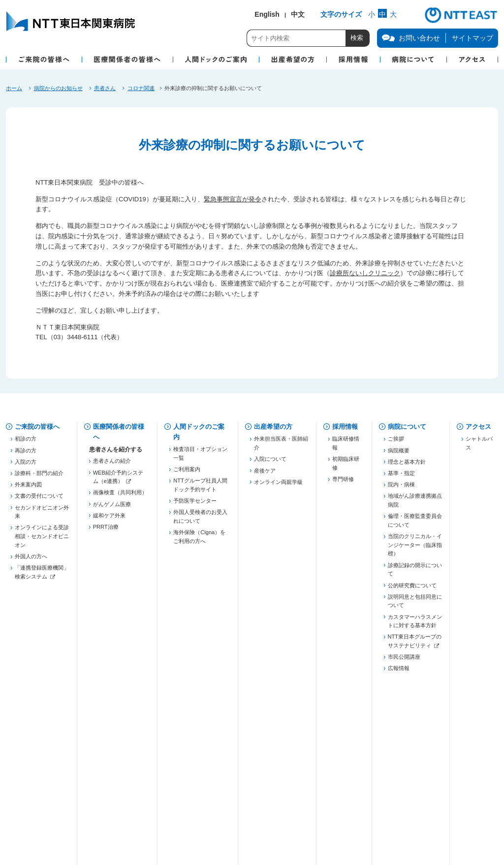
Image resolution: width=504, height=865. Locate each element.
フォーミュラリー (115, 745)
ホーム (14, 88)
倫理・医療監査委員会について (415, 524)
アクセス (478, 427)
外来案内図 (28, 488)
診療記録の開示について (415, 573)
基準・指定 (401, 477)
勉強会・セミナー (115, 664)
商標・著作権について (129, 811)
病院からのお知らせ (58, 88)
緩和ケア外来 (109, 519)
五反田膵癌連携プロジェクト (120, 596)
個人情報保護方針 (124, 781)
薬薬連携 (104, 569)
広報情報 (399, 672)
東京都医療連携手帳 (117, 580)
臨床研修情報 (346, 447)
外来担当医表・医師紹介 (281, 447)
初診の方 (26, 443)
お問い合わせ (34, 781)
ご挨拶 (396, 443)
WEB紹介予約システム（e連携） (118, 481)
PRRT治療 (106, 531)
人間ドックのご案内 (199, 432)
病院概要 (399, 454)
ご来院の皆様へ (37, 427)
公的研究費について (412, 589)
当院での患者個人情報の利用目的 (242, 781)
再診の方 (26, 454)
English (267, 14)
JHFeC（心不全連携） (120, 632)
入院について (270, 463)
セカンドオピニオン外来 (42, 515)
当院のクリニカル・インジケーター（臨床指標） (415, 549)
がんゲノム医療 (112, 508)
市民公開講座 (404, 661)
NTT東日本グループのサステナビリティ (415, 645)
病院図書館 (351, 781)
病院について (407, 427)
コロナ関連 (141, 88)
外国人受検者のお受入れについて (200, 520)
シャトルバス (479, 447)
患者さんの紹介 (112, 465)
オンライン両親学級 (278, 485)
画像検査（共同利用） (120, 496)
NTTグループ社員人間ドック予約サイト (200, 489)
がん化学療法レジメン (120, 734)
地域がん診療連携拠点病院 (415, 504)
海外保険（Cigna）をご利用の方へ (199, 541)
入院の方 (26, 465)
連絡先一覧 (107, 690)
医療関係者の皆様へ (119, 432)
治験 (98, 722)
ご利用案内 (187, 473)
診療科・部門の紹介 (39, 477)
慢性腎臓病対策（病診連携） (120, 616)
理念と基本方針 (407, 465)
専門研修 (343, 483)
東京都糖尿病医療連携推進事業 (120, 648)
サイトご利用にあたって (253, 811)
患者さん (105, 88)
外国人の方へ (31, 560)
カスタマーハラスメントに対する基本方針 (415, 625)
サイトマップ (472, 38)
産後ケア (265, 474)
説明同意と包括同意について (415, 605)
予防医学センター (195, 505)
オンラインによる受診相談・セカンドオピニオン (42, 540)
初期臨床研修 (346, 467)
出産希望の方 (273, 427)
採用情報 (345, 427)
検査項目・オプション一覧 (200, 457)
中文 (298, 14)
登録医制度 (107, 557)
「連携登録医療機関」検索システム (42, 576)
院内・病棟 (401, 488)
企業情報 (28, 811)
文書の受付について (39, 500)
